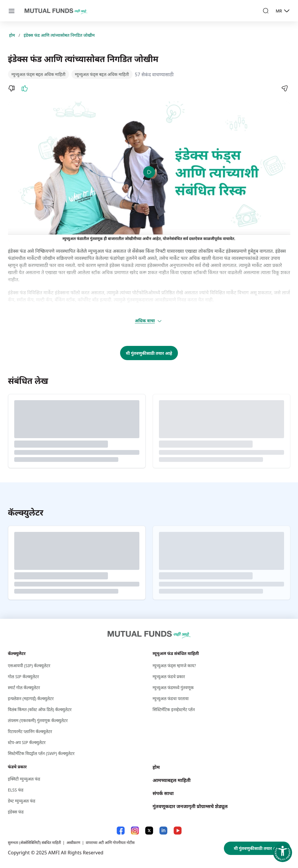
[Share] (284, 88)
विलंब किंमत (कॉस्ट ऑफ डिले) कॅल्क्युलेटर (40, 709)
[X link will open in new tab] (149, 830)
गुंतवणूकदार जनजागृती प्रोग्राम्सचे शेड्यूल (190, 806)
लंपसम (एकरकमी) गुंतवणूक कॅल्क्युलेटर (38, 720)
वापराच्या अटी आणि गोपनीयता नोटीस (110, 843)
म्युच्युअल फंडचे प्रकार (169, 677)
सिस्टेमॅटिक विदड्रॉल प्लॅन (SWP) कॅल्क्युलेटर (41, 753)
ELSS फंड (16, 790)
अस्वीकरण (73, 843)
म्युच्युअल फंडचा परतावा (171, 698)
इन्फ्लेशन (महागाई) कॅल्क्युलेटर (31, 698)
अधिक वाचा (149, 321)
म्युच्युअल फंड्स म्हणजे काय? (174, 666)
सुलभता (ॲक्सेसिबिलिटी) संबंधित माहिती (35, 843)
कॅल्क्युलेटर (17, 653)
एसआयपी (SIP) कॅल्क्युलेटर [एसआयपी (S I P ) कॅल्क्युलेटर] (29, 666)
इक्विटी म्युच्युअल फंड (24, 779)
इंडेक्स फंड (16, 812)
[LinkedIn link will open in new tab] (163, 830)
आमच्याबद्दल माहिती (172, 780)
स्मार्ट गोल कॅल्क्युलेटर (24, 687)
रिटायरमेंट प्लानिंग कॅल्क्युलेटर (30, 731)
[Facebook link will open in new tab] (121, 830)
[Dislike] (12, 88)
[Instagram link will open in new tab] (135, 830)
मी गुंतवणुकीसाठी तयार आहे (149, 353)
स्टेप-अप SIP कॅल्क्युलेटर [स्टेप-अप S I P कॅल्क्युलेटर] (27, 742)
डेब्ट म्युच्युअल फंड (22, 801)
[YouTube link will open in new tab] (178, 830)
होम (12, 35)
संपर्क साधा (163, 793)
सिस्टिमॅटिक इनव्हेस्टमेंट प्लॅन (174, 709)
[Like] (25, 88)
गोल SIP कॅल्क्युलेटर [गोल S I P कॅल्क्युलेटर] (24, 677)
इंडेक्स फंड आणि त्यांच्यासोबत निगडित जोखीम (59, 35)
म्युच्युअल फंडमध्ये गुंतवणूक (173, 687)
